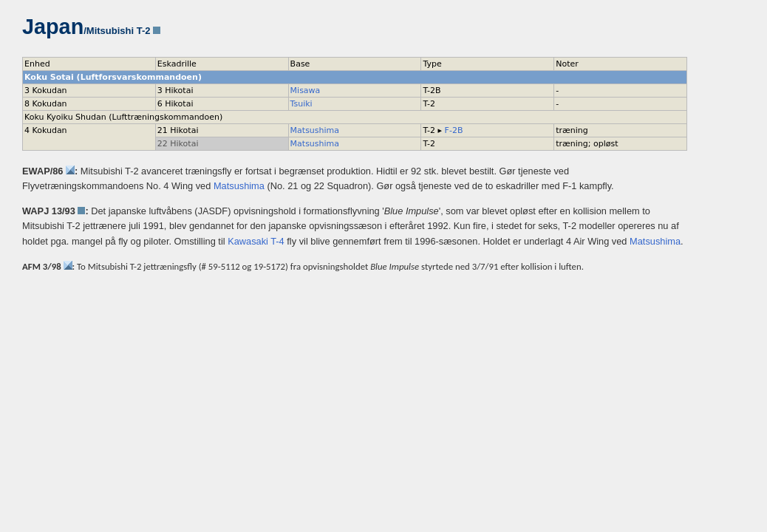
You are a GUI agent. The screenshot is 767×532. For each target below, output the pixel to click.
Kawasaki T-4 (256, 241)
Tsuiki (301, 104)
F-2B (454, 130)
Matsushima (315, 130)
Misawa (306, 91)
